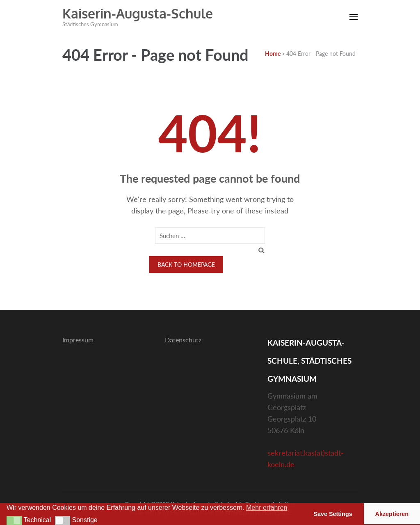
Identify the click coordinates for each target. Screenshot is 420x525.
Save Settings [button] (333, 514)
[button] (14, 520)
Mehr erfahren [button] (267, 508)
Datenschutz (183, 340)
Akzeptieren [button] (392, 514)
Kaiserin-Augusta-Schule (138, 13)
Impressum (78, 340)
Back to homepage (186, 265)
